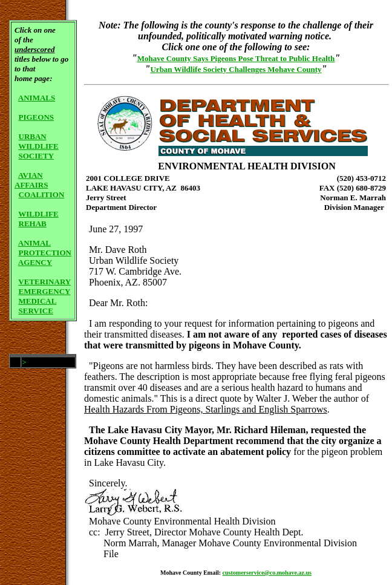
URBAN (33, 136)
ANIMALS (37, 98)
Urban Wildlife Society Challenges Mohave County (236, 69)
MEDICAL (38, 301)
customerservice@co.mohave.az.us (267, 573)
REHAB (33, 224)
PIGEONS (37, 117)
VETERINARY (44, 282)
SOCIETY (37, 156)
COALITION (42, 194)
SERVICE (36, 311)
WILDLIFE (38, 146)
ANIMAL (34, 243)
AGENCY (35, 262)
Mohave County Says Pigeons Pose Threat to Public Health (236, 58)
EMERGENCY (45, 291)
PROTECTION (45, 253)
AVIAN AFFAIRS (31, 180)
